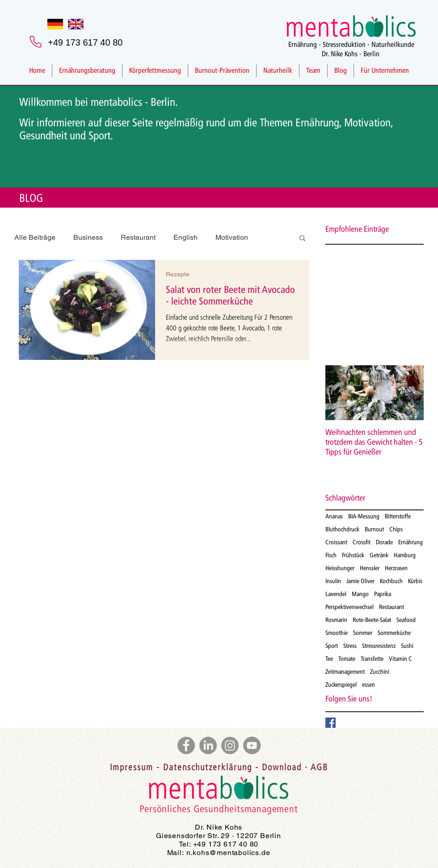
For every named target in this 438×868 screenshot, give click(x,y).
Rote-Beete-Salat (372, 620)
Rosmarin (336, 620)
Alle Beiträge (35, 237)
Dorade (384, 542)
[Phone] (35, 42)
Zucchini (380, 672)
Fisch (331, 555)
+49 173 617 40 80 (226, 844)
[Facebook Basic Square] (331, 723)
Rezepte (178, 274)
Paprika (383, 594)
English (185, 237)
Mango (360, 594)
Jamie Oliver (360, 581)
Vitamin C (400, 659)
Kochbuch (391, 581)
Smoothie (337, 633)
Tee (329, 659)
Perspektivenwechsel (350, 607)
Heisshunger (340, 568)
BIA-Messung (364, 516)
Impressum (132, 768)
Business (88, 237)
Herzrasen (396, 568)
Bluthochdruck (342, 529)
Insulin (333, 581)
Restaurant (138, 237)
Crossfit (362, 542)
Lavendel (336, 594)
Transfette (372, 659)
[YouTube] (252, 745)
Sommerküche (394, 633)
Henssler (370, 568)
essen (369, 685)
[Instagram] (230, 745)
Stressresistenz (379, 646)
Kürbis (415, 581)
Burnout (374, 529)
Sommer (363, 633)
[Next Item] (409, 393)
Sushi (407, 646)
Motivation (232, 237)
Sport (332, 646)
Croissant (336, 542)
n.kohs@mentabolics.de (228, 853)
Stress (350, 646)
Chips (396, 529)
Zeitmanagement (345, 672)
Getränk (379, 555)
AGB (319, 768)
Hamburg (405, 555)
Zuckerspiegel (341, 685)
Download (282, 768)
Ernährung (411, 542)
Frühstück (353, 555)
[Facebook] (186, 745)
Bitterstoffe (398, 516)
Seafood (406, 620)
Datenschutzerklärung (208, 768)
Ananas (334, 516)
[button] (302, 239)
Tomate (347, 659)
